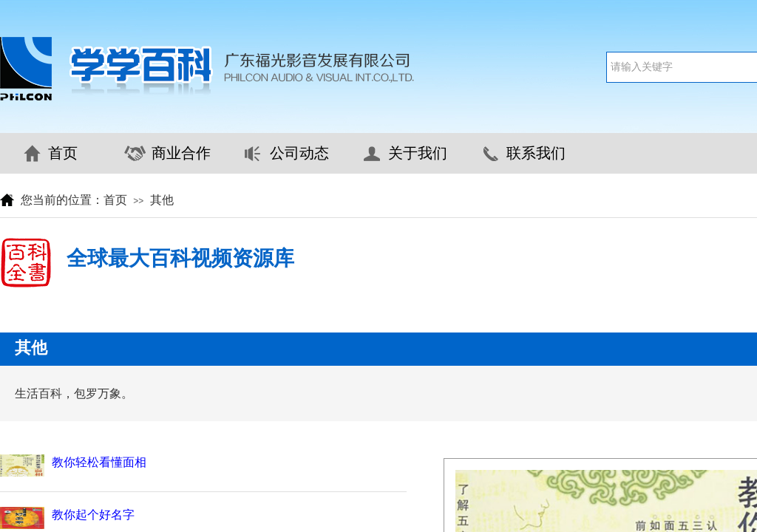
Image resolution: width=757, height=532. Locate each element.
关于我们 (418, 153)
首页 (63, 153)
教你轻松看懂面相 (99, 462)
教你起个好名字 (93, 515)
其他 (162, 200)
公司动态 (299, 153)
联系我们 (536, 153)
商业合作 (181, 153)
